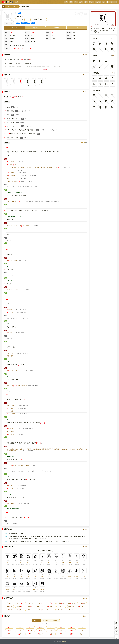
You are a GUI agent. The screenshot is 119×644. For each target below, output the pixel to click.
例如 (12, 107)
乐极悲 (9, 606)
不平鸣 (30, 603)
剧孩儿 (20, 631)
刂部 (32, 32)
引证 (6, 159)
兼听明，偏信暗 (72, 603)
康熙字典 (35, 28)
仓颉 (6, 38)
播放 (7, 24)
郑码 (26, 38)
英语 (6, 533)
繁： (11, 97)
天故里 (40, 634)
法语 (6, 541)
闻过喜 (40, 603)
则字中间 (55, 621)
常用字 (28, 23)
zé (113, 38)
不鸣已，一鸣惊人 (72, 610)
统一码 (27, 41)
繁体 (6, 32)
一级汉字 (23, 23)
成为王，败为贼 (82, 606)
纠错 (85, 55)
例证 (86, 142)
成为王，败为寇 (51, 606)
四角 (47, 38)
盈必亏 (20, 610)
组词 (81, 2)
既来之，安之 (41, 606)
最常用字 (18, 23)
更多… (82, 610)
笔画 (6, 45)
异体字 (6, 49)
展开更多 (46, 69)
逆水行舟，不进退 (51, 610)
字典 (66, 2)
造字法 (27, 35)
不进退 (20, 606)
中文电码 (69, 38)
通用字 (33, 23)
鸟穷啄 (30, 610)
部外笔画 (69, 32)
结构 (6, 35)
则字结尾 (46, 621)
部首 (26, 32)
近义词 (91, 2)
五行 (47, 35)
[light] (107, 2)
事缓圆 (30, 606)
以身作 (20, 603)
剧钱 (30, 631)
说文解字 (56, 28)
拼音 (86, 2)
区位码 (6, 41)
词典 (76, 2)
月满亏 (51, 603)
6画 (53, 32)
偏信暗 (61, 603)
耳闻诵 (9, 610)
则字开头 (36, 621)
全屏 (12, 24)
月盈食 (61, 606)
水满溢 (40, 610)
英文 (6, 190)
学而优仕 (61, 610)
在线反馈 (64, 642)
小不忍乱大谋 (82, 603)
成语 (71, 2)
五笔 (68, 35)
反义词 (98, 2)
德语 (6, 536)
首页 (8, 7)
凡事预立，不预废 (72, 606)
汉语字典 (18, 2)
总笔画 (48, 32)
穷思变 (9, 603)
